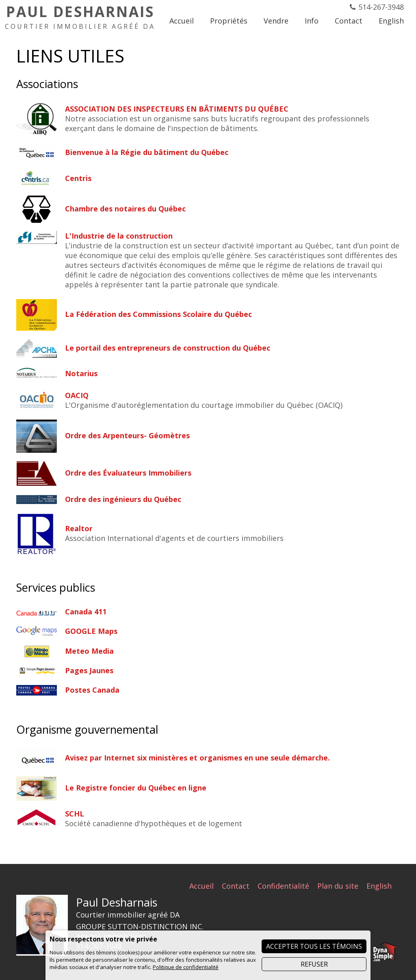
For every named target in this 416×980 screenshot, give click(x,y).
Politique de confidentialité (186, 967)
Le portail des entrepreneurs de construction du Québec (168, 348)
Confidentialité (283, 886)
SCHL (75, 814)
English (379, 886)
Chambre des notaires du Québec (125, 209)
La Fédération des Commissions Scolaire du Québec (158, 314)
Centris (78, 178)
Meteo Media (89, 651)
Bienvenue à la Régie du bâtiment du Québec (147, 152)
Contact (236, 886)
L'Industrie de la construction (119, 236)
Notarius (81, 373)
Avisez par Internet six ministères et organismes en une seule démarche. (197, 758)
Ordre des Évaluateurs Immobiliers (128, 473)
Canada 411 (86, 612)
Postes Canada (92, 690)
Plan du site (338, 886)
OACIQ (77, 395)
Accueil (201, 886)
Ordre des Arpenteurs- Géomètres (127, 435)
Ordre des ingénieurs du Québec (123, 499)
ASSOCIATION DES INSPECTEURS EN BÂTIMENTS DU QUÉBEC (177, 109)
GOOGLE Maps (91, 631)
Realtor (79, 528)
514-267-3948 (381, 7)
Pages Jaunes (89, 670)
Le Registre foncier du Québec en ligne (136, 788)
